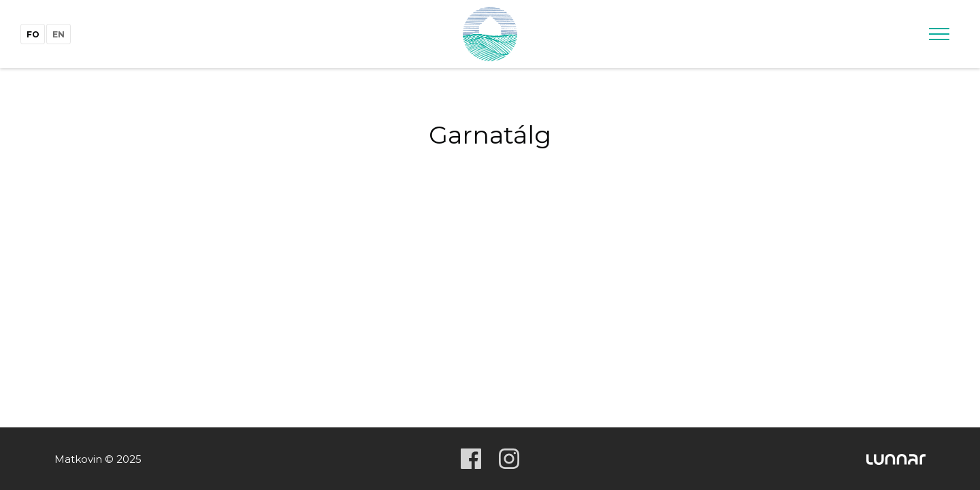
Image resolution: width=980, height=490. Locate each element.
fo (33, 34)
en (59, 34)
